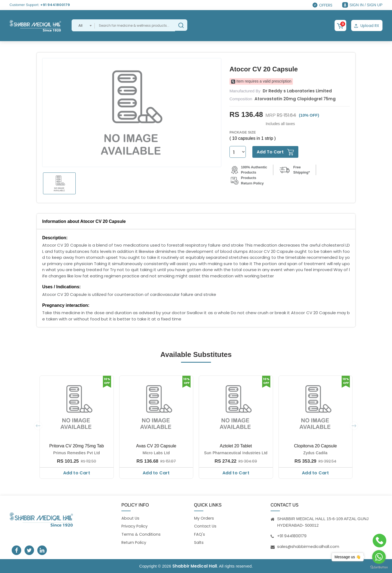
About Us (131, 518)
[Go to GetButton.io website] (379, 567)
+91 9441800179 (55, 5)
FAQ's (200, 534)
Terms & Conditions (141, 534)
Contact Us (206, 526)
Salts (199, 543)
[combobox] (83, 25)
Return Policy (134, 543)
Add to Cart (77, 473)
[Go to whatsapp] (379, 557)
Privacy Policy (135, 526)
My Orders (204, 518)
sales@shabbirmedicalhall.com (309, 546)
